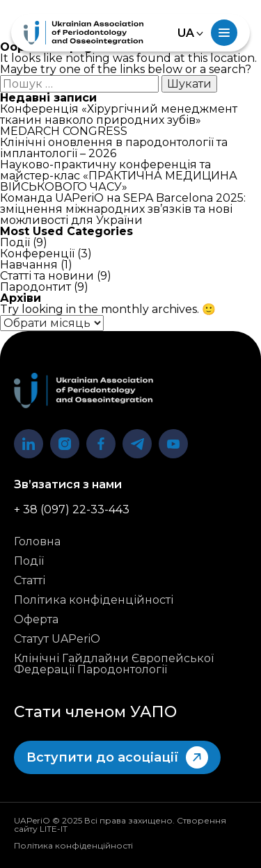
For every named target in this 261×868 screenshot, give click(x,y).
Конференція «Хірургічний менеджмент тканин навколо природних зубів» (119, 114)
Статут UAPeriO (57, 639)
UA (186, 33)
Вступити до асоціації (117, 757)
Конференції (37, 254)
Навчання (29, 265)
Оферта (36, 620)
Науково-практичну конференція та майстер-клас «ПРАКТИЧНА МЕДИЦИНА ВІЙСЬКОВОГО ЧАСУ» (119, 176)
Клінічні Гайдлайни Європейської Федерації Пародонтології (114, 664)
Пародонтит (35, 287)
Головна (37, 542)
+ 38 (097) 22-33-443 (72, 510)
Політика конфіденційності (94, 600)
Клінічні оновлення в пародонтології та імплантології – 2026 (114, 148)
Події (15, 242)
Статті (30, 581)
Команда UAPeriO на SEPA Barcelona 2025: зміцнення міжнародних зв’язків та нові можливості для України (123, 209)
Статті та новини (47, 276)
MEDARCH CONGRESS (64, 131)
